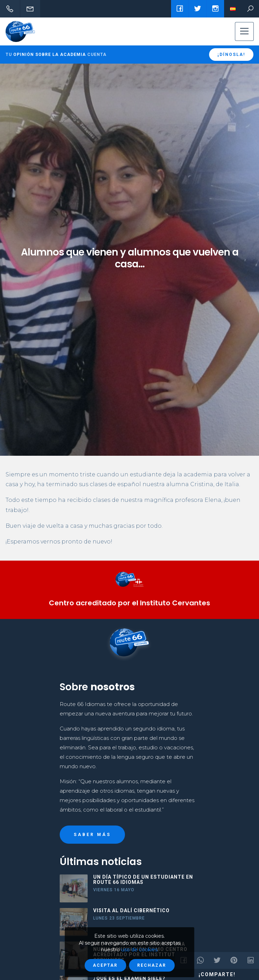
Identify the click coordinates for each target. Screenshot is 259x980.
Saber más (92, 835)
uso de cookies (139, 950)
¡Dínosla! (231, 55)
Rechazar (152, 965)
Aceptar (105, 965)
